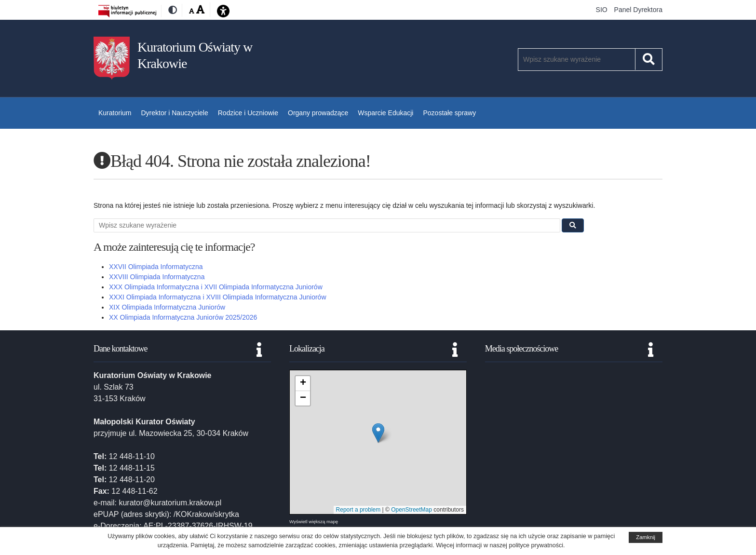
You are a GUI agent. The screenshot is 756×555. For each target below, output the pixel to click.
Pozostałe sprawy (449, 113)
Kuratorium (115, 113)
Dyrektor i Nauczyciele (174, 113)
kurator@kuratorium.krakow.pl (170, 503)
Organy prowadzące (318, 113)
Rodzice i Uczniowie (248, 113)
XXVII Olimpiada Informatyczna (156, 267)
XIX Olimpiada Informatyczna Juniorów (167, 307)
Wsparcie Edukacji (385, 113)
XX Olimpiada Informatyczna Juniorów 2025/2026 (183, 317)
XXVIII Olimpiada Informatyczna (157, 277)
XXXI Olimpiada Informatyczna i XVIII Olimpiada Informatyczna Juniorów (218, 297)
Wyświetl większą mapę (314, 521)
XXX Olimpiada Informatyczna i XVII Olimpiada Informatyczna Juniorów (216, 287)
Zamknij (646, 537)
